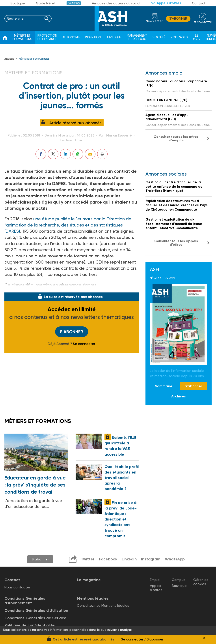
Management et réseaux (137, 37)
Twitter (88, 559)
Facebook (108, 559)
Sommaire (164, 386)
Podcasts (179, 37)
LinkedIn (129, 559)
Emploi (155, 580)
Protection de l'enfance (47, 37)
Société (159, 37)
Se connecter (84, 344)
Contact (199, 3)
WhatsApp (175, 559)
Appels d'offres (169, 3)
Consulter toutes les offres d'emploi (176, 138)
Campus (74, 3)
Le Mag (197, 37)
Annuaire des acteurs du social (116, 3)
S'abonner (178, 19)
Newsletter (154, 21)
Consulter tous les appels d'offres (176, 243)
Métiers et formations (22, 37)
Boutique (18, 3)
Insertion (93, 37)
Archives (179, 396)
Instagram (151, 559)
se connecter (203, 22)
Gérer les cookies (201, 582)
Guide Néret (46, 3)
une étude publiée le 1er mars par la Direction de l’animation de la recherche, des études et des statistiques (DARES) (68, 225)
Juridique (114, 37)
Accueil (9, 59)
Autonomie (71, 37)
